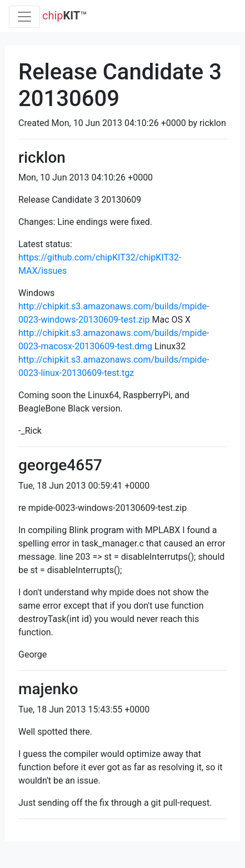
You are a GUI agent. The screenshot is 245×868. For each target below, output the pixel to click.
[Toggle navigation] (24, 17)
